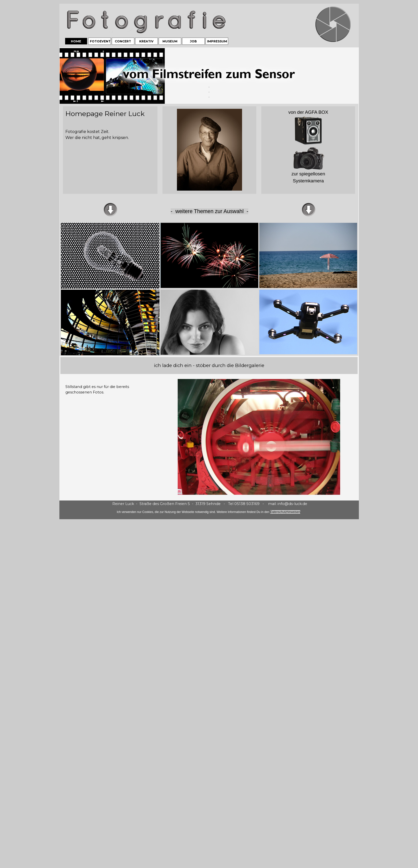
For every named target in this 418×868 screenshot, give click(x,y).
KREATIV (146, 41)
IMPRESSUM (217, 41)
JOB (193, 41)
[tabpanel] (209, 76)
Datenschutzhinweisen (285, 512)
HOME (76, 41)
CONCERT (123, 41)
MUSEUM (170, 41)
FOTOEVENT (100, 41)
